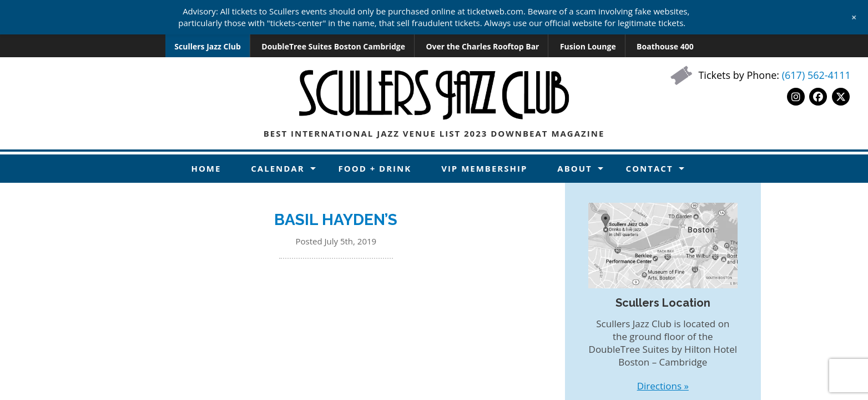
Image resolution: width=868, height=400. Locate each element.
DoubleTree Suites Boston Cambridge (333, 46)
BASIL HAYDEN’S (336, 220)
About (574, 168)
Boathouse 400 (665, 46)
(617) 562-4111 (816, 75)
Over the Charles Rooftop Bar (482, 46)
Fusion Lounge (588, 46)
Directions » (663, 386)
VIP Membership (484, 168)
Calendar (277, 168)
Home (206, 168)
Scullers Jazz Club (208, 46)
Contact (650, 168)
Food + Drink (375, 168)
